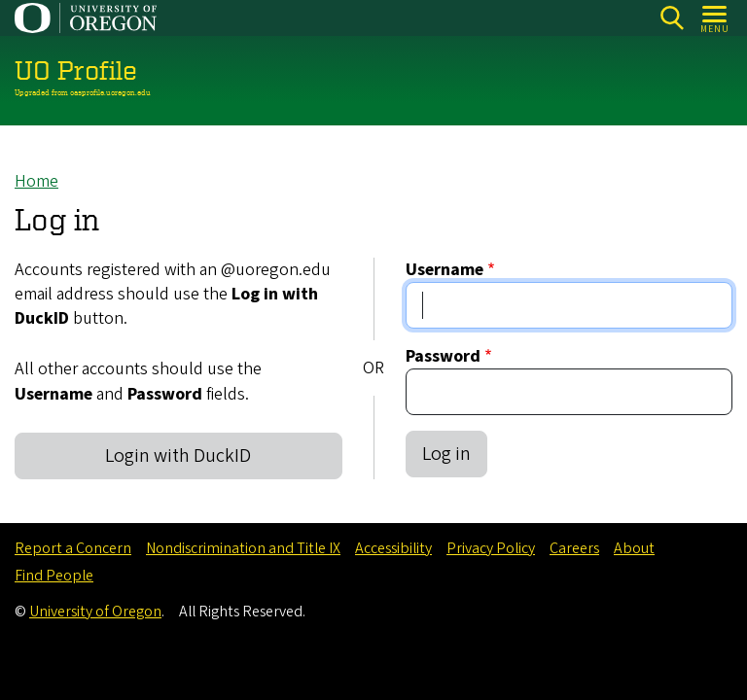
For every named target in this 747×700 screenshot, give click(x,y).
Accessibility (393, 548)
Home (36, 181)
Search (672, 18)
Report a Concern (73, 548)
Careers (574, 548)
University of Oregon (95, 612)
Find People (54, 576)
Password (443, 356)
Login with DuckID (178, 456)
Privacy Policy (491, 548)
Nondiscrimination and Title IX (243, 548)
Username (445, 270)
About (634, 548)
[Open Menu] (715, 18)
